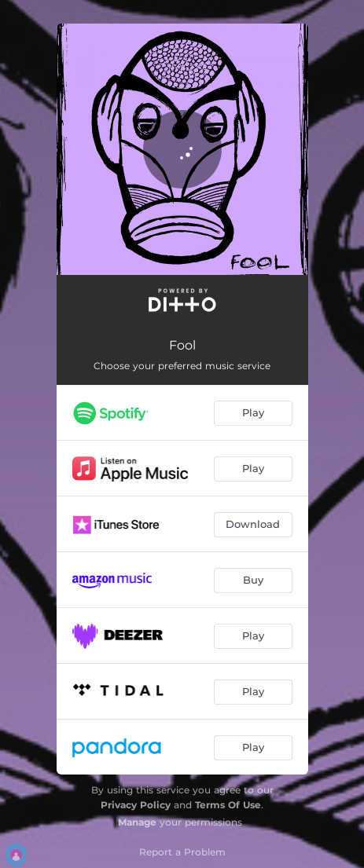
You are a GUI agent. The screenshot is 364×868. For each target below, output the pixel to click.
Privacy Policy (136, 805)
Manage (137, 822)
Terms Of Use (228, 805)
